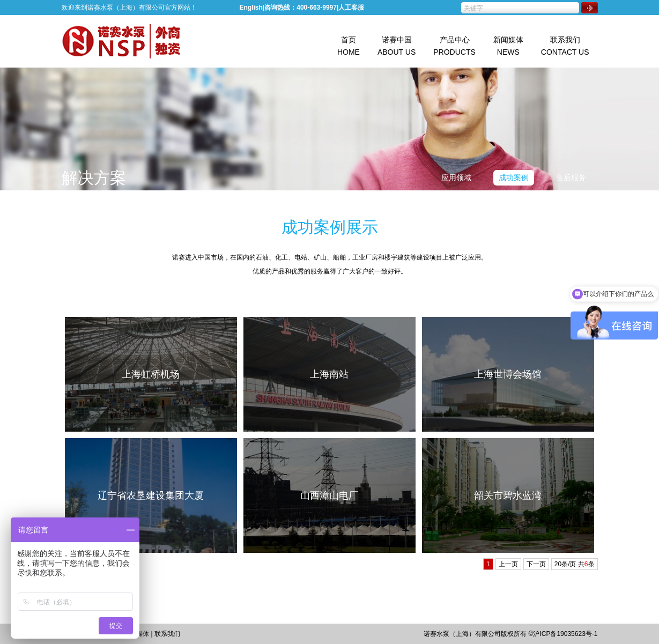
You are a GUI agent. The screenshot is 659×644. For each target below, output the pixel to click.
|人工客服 (350, 8)
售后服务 (571, 177)
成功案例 (514, 177)
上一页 (508, 564)
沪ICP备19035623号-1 (565, 634)
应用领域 (456, 177)
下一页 (536, 564)
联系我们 (167, 634)
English (251, 8)
